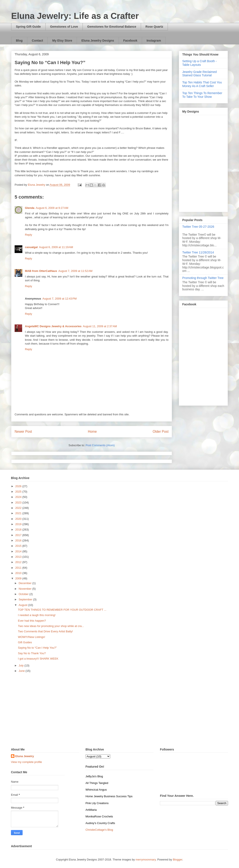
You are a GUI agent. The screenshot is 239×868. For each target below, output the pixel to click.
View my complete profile (26, 762)
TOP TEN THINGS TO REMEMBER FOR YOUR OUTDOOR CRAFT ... (62, 610)
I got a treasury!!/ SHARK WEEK (38, 659)
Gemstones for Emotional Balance (112, 27)
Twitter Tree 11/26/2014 (198, 252)
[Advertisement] (119, 711)
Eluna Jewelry (25, 756)
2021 (19, 513)
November (26, 589)
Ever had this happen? (32, 621)
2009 (19, 578)
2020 (19, 519)
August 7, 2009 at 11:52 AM (76, 271)
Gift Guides (25, 642)
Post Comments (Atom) (100, 445)
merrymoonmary (146, 860)
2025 (19, 492)
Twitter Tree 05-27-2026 (198, 227)
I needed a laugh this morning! (37, 615)
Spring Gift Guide (28, 27)
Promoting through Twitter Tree (203, 278)
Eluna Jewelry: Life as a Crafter (75, 16)
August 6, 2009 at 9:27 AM (52, 208)
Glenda (30, 208)
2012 (19, 562)
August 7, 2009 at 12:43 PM (59, 299)
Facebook (130, 41)
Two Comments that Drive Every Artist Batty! (45, 631)
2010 (19, 573)
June (22, 671)
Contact (37, 41)
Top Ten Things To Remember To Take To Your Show (202, 95)
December (26, 583)
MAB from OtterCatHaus (41, 271)
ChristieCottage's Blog (99, 830)
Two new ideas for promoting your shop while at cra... (51, 626)
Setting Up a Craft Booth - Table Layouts (199, 63)
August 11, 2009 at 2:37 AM (100, 326)
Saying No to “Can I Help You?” (37, 648)
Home (92, 432)
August (23, 605)
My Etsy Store (62, 41)
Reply (28, 235)
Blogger (178, 860)
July (22, 665)
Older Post (161, 432)
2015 (19, 546)
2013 (19, 557)
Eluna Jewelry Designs (98, 41)
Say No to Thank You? (32, 653)
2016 (19, 540)
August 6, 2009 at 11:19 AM (56, 247)
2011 (19, 568)
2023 (19, 503)
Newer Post (23, 432)
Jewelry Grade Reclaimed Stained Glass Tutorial (199, 74)
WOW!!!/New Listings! (31, 637)
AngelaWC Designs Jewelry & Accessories (53, 326)
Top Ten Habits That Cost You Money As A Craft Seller (202, 84)
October (24, 594)
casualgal (31, 247)
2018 (19, 530)
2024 (19, 497)
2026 (19, 486)
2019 (19, 524)
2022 (19, 508)
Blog (19, 41)
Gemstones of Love (64, 27)
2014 (19, 551)
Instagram (154, 41)
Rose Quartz (154, 27)
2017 (19, 535)
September (26, 599)
